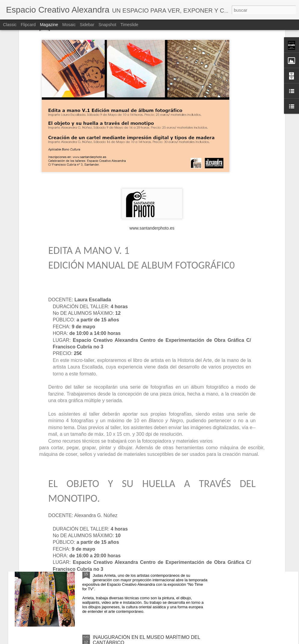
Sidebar (87, 25)
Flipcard (28, 25)
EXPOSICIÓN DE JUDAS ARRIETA (131, 569)
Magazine (49, 25)
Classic (10, 25)
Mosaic (69, 25)
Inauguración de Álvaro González (128, 501)
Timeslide (129, 25)
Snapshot (107, 25)
